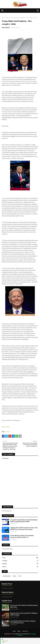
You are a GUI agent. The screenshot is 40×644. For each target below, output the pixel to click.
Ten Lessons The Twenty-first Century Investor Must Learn (24, 606)
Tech (20, 576)
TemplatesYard (18, 634)
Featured (8, 18)
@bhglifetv (5, 641)
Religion (20, 564)
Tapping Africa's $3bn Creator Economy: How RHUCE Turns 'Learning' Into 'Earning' (24, 529)
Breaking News (7, 576)
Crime (20, 558)
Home (3, 18)
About (19, 631)
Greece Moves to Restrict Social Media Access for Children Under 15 (22, 536)
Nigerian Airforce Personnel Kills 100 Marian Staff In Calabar (24, 614)
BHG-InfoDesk (6, 28)
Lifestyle (20, 561)
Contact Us (25, 631)
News (14, 576)
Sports (20, 567)
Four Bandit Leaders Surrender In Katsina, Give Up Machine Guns (23, 622)
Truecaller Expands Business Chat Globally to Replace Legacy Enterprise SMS (24, 521)
